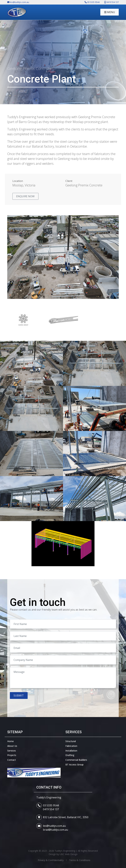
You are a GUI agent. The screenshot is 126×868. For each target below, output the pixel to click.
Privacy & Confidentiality (51, 860)
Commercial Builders (76, 760)
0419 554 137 (51, 809)
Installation (71, 751)
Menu (110, 12)
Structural (71, 741)
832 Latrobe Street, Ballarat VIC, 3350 (66, 817)
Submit (19, 696)
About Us (12, 746)
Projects (12, 755)
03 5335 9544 (51, 805)
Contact (12, 760)
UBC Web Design (69, 854)
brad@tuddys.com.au (55, 830)
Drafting (70, 755)
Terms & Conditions (80, 860)
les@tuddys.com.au (54, 826)
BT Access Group (74, 765)
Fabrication (71, 746)
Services (12, 751)
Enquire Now (25, 196)
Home (10, 741)
